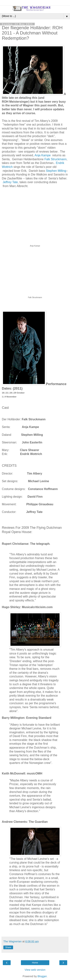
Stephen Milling (56, 171)
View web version (35, 970)
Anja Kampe (43, 155)
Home (35, 963)
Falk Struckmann (56, 159)
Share (8, 947)
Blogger (42, 976)
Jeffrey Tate (10, 182)
